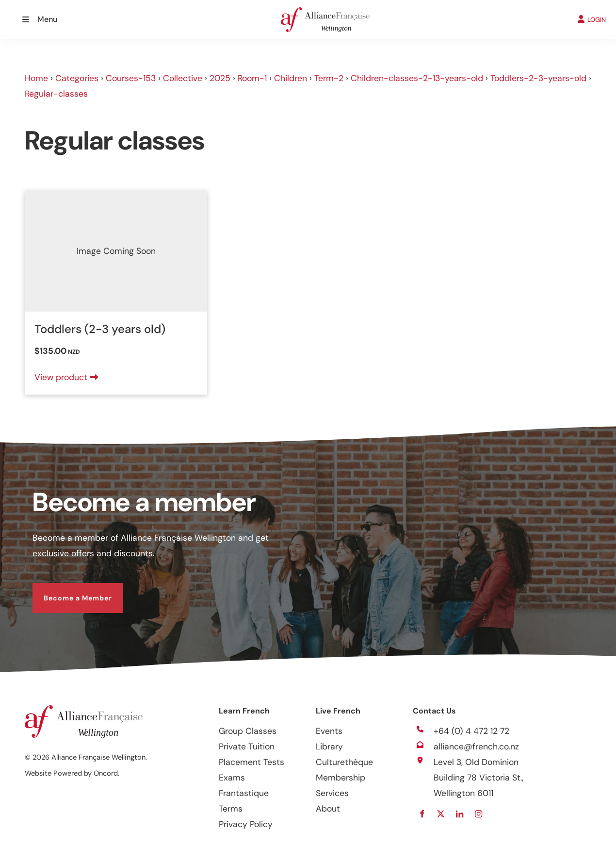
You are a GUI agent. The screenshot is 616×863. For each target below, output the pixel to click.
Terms (231, 809)
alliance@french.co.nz (476, 747)
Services (332, 793)
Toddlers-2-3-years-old (538, 78)
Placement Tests (251, 762)
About (328, 809)
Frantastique (244, 793)
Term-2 (329, 78)
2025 (220, 78)
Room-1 (252, 78)
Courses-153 (131, 78)
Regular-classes (56, 94)
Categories (77, 78)
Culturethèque (344, 762)
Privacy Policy (246, 824)
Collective (183, 78)
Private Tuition (247, 747)
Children (291, 78)
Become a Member (67, 591)
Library (329, 747)
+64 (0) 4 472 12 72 (471, 731)
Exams (232, 778)
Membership (340, 778)
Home (36, 78)
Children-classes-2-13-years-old (417, 78)
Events (329, 731)
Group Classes (248, 731)
